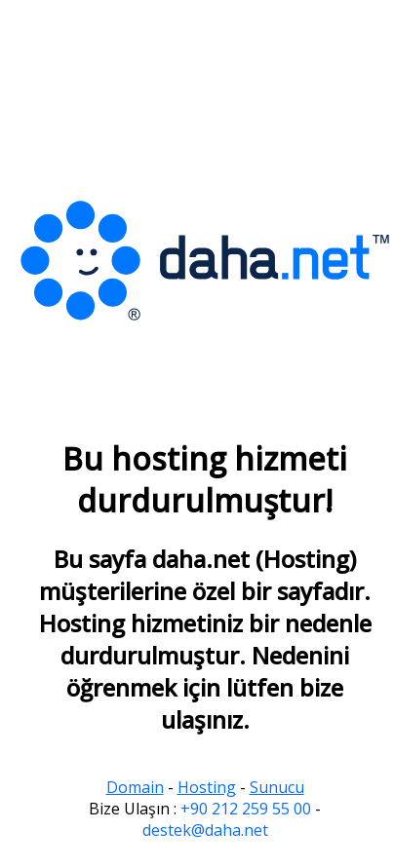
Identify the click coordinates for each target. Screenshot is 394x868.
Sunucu (277, 787)
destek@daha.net (205, 830)
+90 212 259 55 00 (246, 809)
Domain (135, 787)
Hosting (207, 787)
